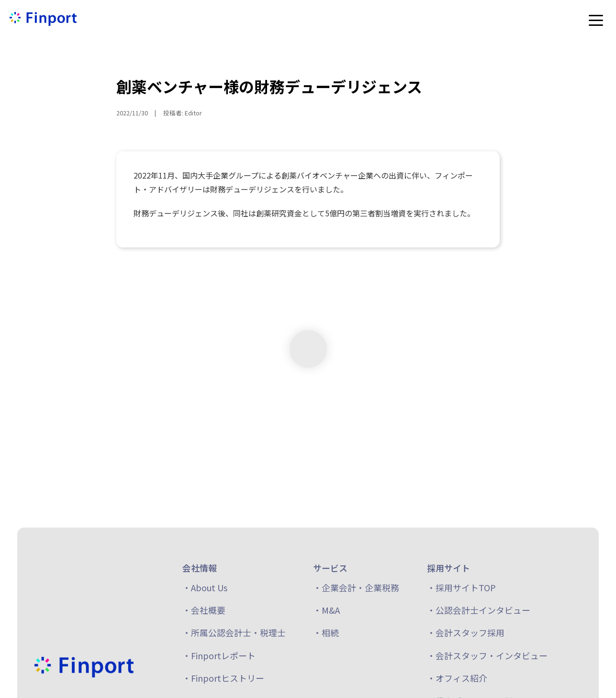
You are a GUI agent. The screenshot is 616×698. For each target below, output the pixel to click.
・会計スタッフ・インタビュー (487, 655)
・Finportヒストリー (223, 678)
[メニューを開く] (596, 20)
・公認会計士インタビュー (479, 610)
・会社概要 (204, 610)
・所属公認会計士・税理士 (234, 632)
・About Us (205, 587)
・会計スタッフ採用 (466, 632)
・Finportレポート (219, 655)
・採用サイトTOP (461, 587)
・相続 (326, 632)
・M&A (326, 610)
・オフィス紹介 (457, 678)
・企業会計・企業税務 (356, 587)
